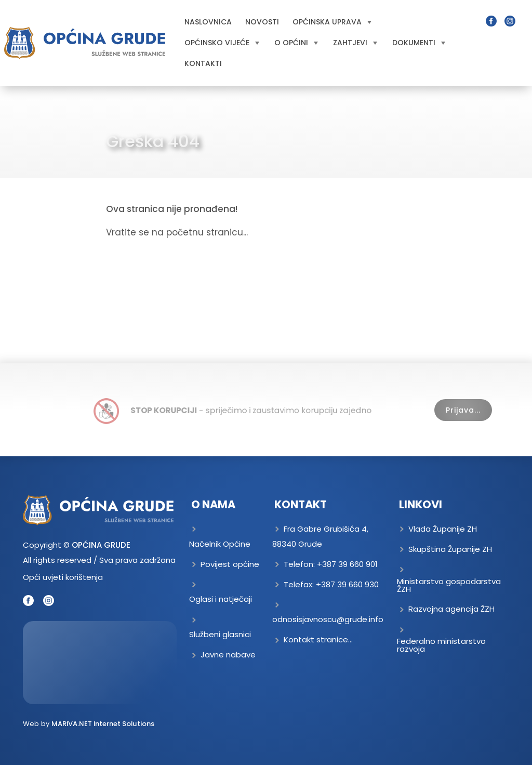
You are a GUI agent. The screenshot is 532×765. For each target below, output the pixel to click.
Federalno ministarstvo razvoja (441, 645)
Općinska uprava (332, 22)
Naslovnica (208, 22)
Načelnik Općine (220, 544)
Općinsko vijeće (222, 43)
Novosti (262, 22)
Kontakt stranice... (318, 639)
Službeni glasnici (220, 634)
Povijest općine (230, 564)
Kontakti (203, 63)
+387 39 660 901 (347, 564)
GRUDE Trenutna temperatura (100, 663)
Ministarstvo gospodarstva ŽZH (449, 585)
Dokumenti (419, 43)
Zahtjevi (355, 43)
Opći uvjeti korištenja (63, 577)
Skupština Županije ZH (450, 549)
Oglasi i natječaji (221, 599)
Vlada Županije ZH (443, 529)
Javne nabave (228, 655)
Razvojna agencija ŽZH (451, 609)
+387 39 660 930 (347, 584)
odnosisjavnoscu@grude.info (328, 619)
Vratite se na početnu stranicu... (177, 232)
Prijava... (463, 410)
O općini (296, 43)
